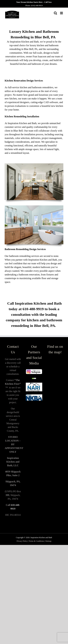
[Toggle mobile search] (55, 13)
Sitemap (48, 541)
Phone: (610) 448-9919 (34, 6)
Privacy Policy (22, 541)
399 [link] (7, 495)
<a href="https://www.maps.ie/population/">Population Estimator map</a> (55, 404)
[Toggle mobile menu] (62, 13)
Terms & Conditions (37, 541)
